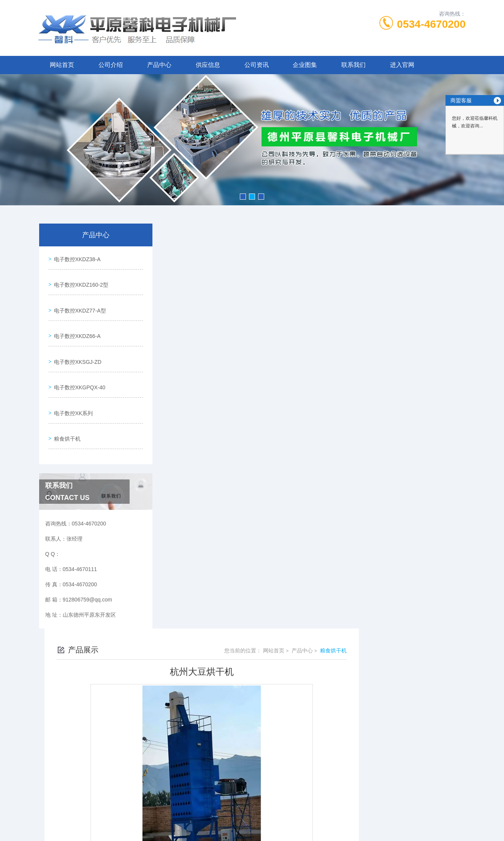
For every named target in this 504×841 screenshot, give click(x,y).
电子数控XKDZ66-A (75, 322)
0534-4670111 (222, 725)
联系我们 (353, 65)
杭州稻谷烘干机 (209, 671)
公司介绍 (111, 65)
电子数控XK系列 (72, 387)
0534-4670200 (431, 24)
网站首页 (62, 65)
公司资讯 (257, 65)
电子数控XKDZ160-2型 (79, 279)
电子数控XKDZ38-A (75, 257)
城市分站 (44, 809)
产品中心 (159, 65)
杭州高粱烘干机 (209, 659)
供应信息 (208, 65)
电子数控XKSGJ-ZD (76, 344)
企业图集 (305, 65)
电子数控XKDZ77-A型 (78, 300)
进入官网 (402, 65)
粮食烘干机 (65, 409)
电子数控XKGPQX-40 (78, 365)
